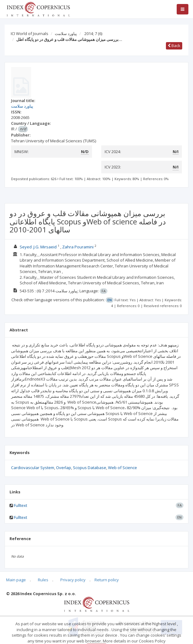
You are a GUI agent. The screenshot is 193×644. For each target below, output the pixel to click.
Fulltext (20, 505)
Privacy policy (73, 580)
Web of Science (123, 468)
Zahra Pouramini (78, 247)
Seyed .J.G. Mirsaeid (38, 247)
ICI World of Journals (30, 34)
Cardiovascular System (33, 468)
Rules (43, 580)
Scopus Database (90, 468)
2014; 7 (93, 34)
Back (174, 45)
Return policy (107, 580)
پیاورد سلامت (66, 34)
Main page (16, 580)
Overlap (64, 468)
